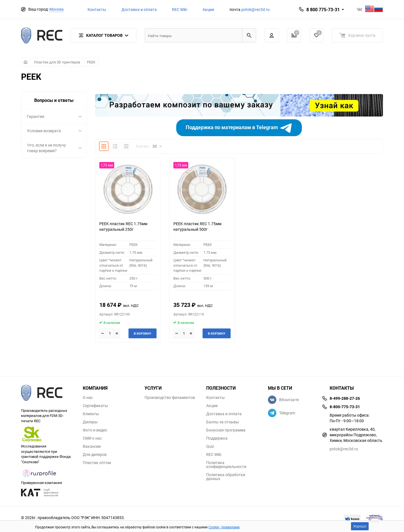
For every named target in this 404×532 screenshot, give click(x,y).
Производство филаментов (170, 398)
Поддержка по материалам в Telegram (239, 128)
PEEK (91, 62)
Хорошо (360, 526)
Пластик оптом (97, 463)
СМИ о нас (92, 438)
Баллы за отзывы (223, 422)
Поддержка (217, 438)
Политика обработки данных (226, 477)
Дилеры (90, 422)
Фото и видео (95, 430)
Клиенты (91, 414)
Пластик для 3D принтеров (57, 62)
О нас (88, 398)
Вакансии (92, 446)
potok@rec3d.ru (255, 9)
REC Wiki (180, 9)
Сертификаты (95, 406)
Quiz (210, 446)
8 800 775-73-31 (323, 10)
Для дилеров (95, 455)
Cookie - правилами (224, 527)
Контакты (97, 9)
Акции (208, 9)
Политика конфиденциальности (226, 465)
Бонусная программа (226, 430)
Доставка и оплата (139, 9)
